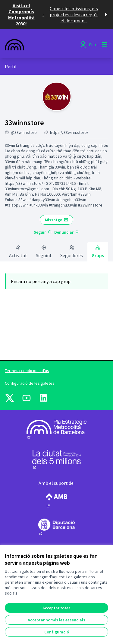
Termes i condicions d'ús (27, 371)
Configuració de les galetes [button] (30, 383)
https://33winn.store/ (69, 132)
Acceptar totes (56, 608)
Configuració (57, 632)
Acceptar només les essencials (56, 620)
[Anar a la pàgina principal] (43, 45)
